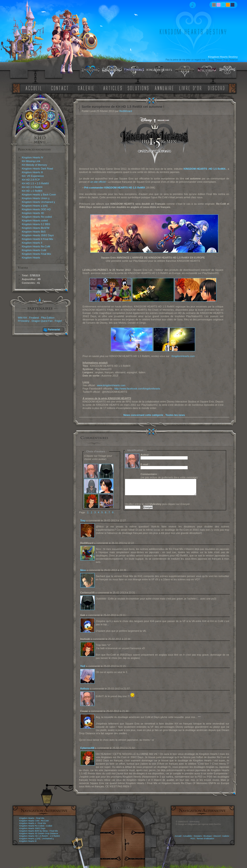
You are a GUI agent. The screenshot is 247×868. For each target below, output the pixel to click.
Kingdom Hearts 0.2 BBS (36, 224)
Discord (217, 836)
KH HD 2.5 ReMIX (32, 187)
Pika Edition (48, 318)
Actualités (188, 836)
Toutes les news (175, 415)
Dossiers (198, 836)
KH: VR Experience (33, 176)
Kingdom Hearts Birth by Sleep (34, 831)
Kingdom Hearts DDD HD (36, 209)
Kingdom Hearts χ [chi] (35, 206)
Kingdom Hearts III (32, 172)
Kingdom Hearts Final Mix (36, 254)
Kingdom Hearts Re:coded (37, 217)
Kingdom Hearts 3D (33, 213)
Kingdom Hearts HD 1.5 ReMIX (34, 836)
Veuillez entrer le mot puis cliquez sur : (158, 504)
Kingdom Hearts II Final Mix (37, 239)
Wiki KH (22, 318)
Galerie (226, 836)
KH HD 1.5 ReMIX (32, 191)
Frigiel (58, 321)
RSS (193, 839)
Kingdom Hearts (31, 258)
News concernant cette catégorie (143, 415)
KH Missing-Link (31, 161)
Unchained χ (48, 839)
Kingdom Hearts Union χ (36, 198)
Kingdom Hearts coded (35, 220)
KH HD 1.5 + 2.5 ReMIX (35, 183)
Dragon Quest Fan (42, 321)
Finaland (34, 318)
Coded (49, 826)
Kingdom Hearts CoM (34, 250)
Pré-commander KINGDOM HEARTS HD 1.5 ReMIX (115, 188)
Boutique (208, 836)
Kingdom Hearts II (32, 243)
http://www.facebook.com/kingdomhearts (137, 389)
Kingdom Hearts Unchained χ (38, 202)
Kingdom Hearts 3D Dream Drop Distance (39, 833)
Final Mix (40, 818)
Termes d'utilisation (205, 839)
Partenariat (54, 330)
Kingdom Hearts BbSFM (36, 228)
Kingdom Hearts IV (32, 157)
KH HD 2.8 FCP (31, 180)
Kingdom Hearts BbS (34, 232)
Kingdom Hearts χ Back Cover (39, 195)
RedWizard (126, 111)
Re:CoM (45, 821)
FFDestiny (24, 321)
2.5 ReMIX (55, 836)
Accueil (178, 836)
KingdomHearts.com (183, 356)
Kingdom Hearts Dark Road (37, 169)
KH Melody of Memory (34, 165)
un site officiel (98, 182)
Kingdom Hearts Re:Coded (32, 826)
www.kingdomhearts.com (111, 385)
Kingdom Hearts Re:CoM (36, 246)
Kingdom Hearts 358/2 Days (38, 235)
